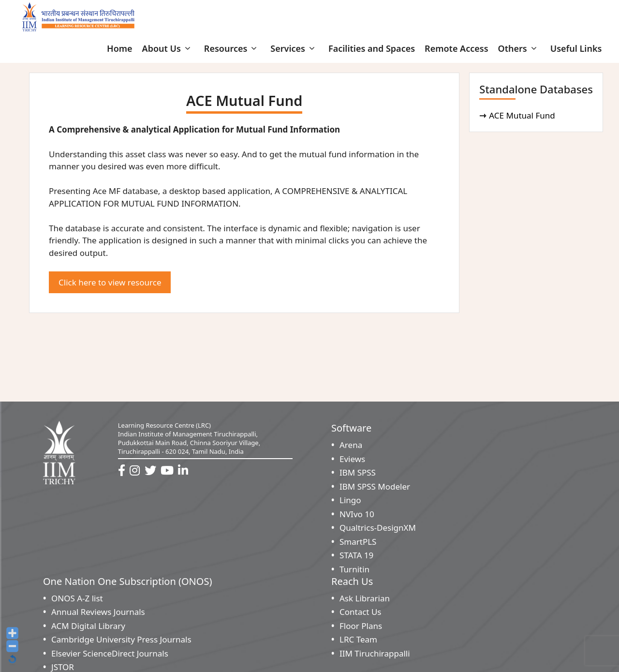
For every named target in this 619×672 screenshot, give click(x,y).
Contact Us (361, 612)
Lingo (350, 500)
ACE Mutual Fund (523, 115)
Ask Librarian (365, 598)
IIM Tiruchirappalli (375, 653)
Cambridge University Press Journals (121, 639)
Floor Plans (361, 626)
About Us (168, 48)
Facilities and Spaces (372, 48)
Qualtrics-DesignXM (378, 528)
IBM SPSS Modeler (375, 486)
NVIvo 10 (357, 514)
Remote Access (456, 48)
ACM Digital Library (88, 626)
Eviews (352, 459)
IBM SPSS (358, 472)
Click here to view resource (110, 282)
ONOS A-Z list (77, 598)
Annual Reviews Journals (98, 612)
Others (519, 48)
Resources (232, 48)
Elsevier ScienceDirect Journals (110, 653)
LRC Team (358, 639)
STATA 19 (356, 555)
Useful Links (576, 48)
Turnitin (354, 569)
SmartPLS (358, 542)
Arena (351, 445)
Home (120, 48)
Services (295, 48)
